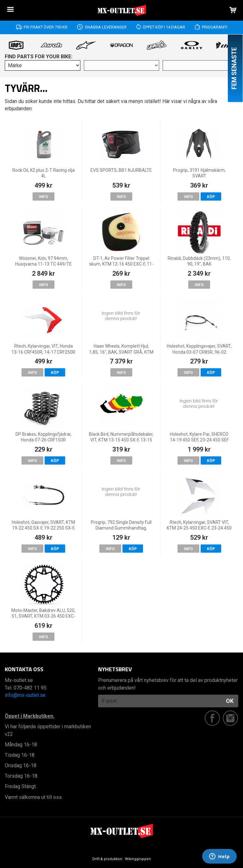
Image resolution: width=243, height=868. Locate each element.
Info (44, 197)
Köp (211, 197)
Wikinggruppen (138, 859)
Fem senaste (234, 68)
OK (230, 701)
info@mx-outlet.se (25, 695)
